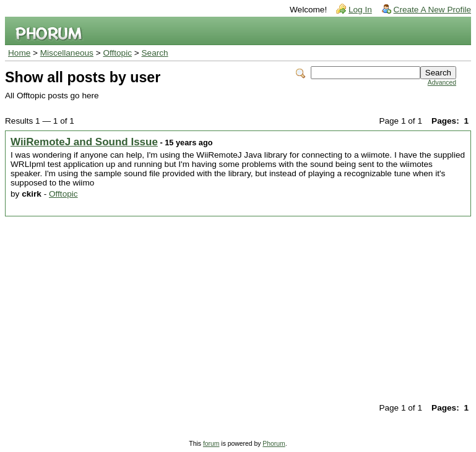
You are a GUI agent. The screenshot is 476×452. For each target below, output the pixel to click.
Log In (360, 10)
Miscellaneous (67, 53)
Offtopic (117, 53)
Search (155, 53)
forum (211, 444)
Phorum (274, 444)
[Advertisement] (238, 309)
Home (19, 53)
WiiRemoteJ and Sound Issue (84, 142)
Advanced (442, 83)
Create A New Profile (432, 10)
